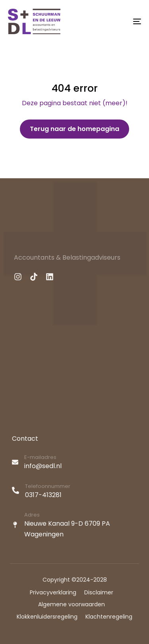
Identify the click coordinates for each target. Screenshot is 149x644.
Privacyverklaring (53, 592)
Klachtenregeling (109, 617)
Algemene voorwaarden (72, 604)
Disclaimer (99, 592)
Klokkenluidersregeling (47, 617)
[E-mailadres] (75, 463)
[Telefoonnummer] (75, 492)
